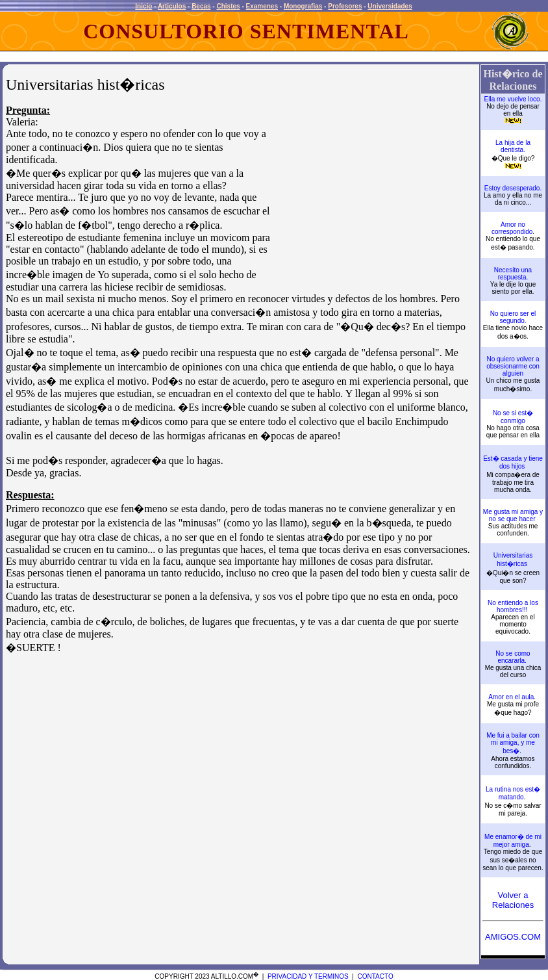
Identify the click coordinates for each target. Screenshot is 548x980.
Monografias (303, 6)
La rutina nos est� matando (513, 793)
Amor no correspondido (512, 228)
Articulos (172, 6)
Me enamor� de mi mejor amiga (513, 841)
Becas (201, 6)
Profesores (345, 6)
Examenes (262, 6)
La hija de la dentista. (513, 146)
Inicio (143, 6)
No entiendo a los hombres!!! (513, 606)
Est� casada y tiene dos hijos (513, 462)
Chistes (228, 6)
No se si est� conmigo (513, 417)
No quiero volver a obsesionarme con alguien (513, 366)
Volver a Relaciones (513, 900)
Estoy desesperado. (513, 188)
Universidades (390, 6)
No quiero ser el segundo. (513, 317)
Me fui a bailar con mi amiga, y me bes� (513, 743)
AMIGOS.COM (513, 937)
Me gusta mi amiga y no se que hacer (513, 515)
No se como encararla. (513, 657)
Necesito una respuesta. (513, 274)
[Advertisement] (375, 190)
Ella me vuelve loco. (513, 99)
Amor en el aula (511, 697)
